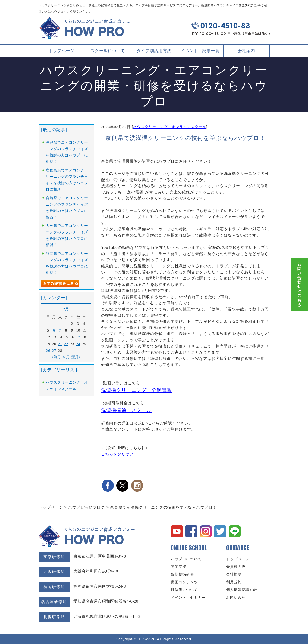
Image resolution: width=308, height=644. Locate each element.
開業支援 (179, 567)
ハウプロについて (186, 559)
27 (54, 351)
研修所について (184, 590)
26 (48, 351)
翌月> (76, 357)
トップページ (62, 51)
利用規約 (234, 582)
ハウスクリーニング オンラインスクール (170, 127)
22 (66, 344)
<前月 (56, 357)
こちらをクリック (117, 454)
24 (78, 344)
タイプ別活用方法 (154, 53)
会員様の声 (236, 567)
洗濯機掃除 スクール (126, 410)
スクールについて (108, 53)
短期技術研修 (182, 574)
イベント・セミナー (188, 598)
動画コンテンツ (184, 582)
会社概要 (234, 574)
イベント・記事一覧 (200, 51)
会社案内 (246, 53)
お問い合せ (236, 598)
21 (60, 344)
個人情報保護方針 (242, 590)
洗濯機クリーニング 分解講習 (136, 390)
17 (78, 337)
